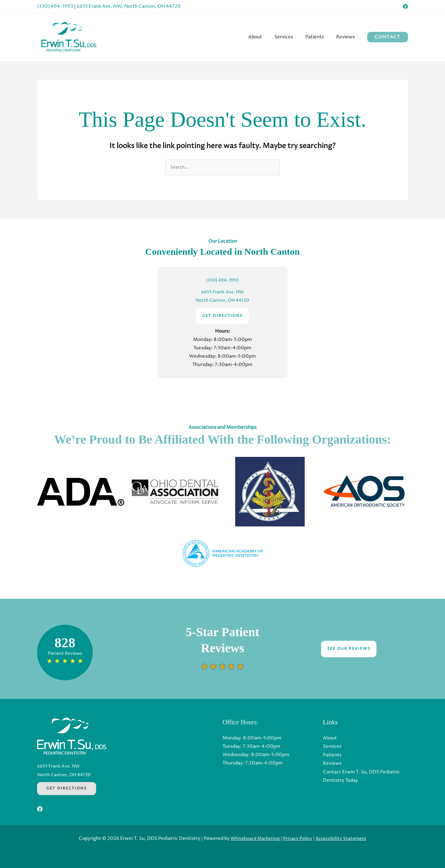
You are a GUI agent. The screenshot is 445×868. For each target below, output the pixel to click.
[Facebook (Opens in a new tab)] (405, 6)
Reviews (332, 763)
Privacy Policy (297, 838)
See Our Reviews (349, 649)
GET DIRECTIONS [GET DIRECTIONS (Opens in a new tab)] (222, 316)
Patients (332, 755)
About (330, 738)
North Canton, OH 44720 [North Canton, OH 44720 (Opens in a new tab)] (222, 301)
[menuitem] (266, 37)
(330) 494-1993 (55, 6)
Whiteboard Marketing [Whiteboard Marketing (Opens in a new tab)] (254, 838)
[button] (388, 37)
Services (332, 746)
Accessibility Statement (342, 838)
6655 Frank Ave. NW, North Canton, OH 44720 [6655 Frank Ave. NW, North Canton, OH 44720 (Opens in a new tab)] (129, 6)
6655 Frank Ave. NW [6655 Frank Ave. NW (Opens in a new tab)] (222, 292)
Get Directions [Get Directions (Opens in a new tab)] (67, 788)
